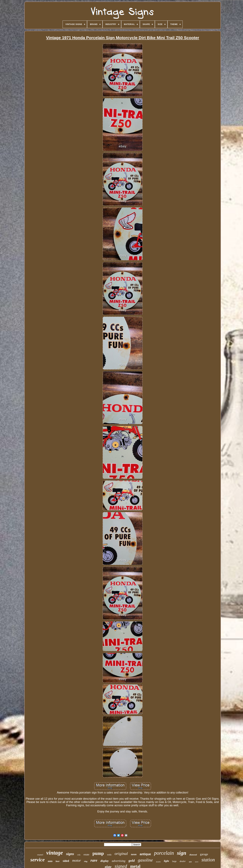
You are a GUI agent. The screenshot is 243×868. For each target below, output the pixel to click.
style (190, 862)
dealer (183, 861)
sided (66, 861)
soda (109, 855)
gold (132, 861)
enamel (40, 855)
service (38, 860)
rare (94, 860)
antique (145, 854)
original (121, 854)
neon (134, 854)
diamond (193, 855)
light (166, 861)
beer (58, 861)
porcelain (164, 853)
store (197, 862)
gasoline (145, 860)
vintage (55, 853)
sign (182, 853)
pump (98, 853)
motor (77, 861)
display (105, 861)
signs (70, 854)
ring (86, 861)
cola (79, 855)
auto (50, 861)
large (174, 861)
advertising (119, 861)
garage (204, 854)
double (158, 862)
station (208, 860)
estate (86, 855)
